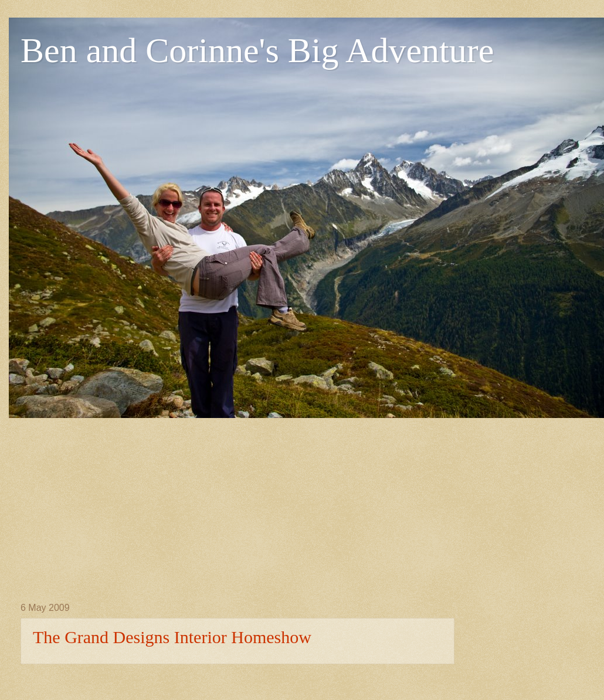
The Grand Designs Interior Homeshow (172, 637)
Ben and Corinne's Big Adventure (257, 50)
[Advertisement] (203, 500)
